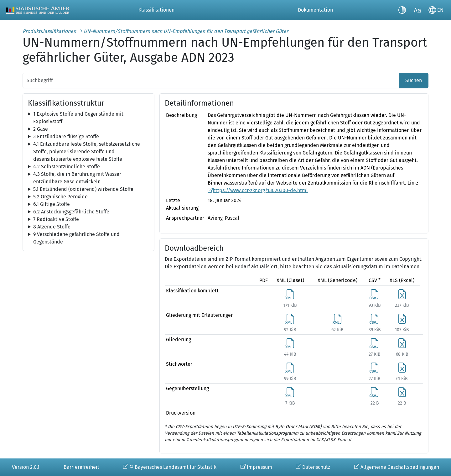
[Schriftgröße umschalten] (417, 10)
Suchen (414, 80)
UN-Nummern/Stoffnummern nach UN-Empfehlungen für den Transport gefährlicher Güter (186, 31)
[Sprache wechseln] (436, 10)
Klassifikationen (156, 10)
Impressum (259, 467)
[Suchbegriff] (211, 81)
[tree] (88, 118)
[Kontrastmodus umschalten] (402, 10)
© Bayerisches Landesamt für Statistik (173, 467)
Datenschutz (316, 467)
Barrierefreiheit (81, 467)
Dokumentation (315, 10)
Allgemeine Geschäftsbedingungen (400, 467)
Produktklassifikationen (49, 31)
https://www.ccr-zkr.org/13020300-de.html (260, 190)
